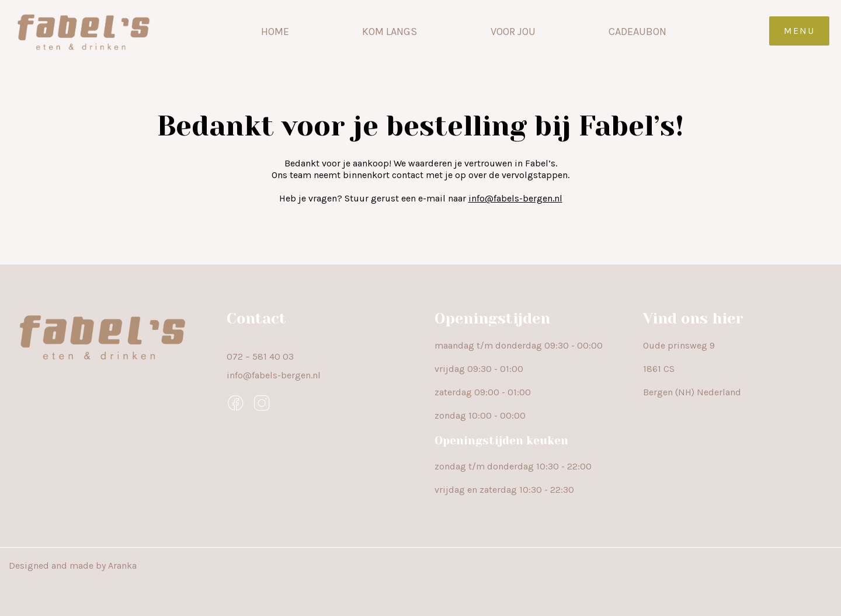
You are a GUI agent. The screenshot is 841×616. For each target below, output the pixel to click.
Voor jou (513, 32)
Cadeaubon (637, 32)
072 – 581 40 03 (260, 356)
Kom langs (390, 32)
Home (275, 32)
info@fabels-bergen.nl (515, 198)
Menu (799, 31)
